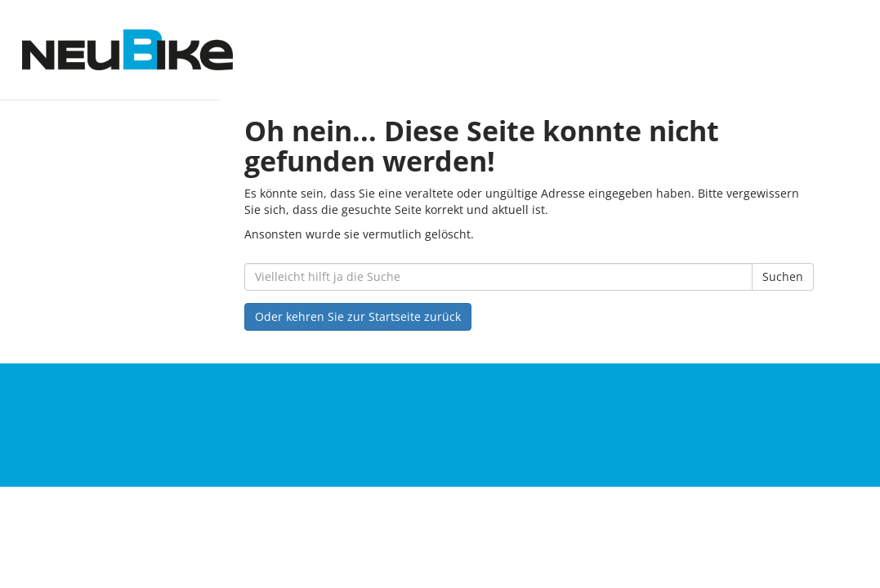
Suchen (783, 276)
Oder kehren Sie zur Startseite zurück (358, 316)
